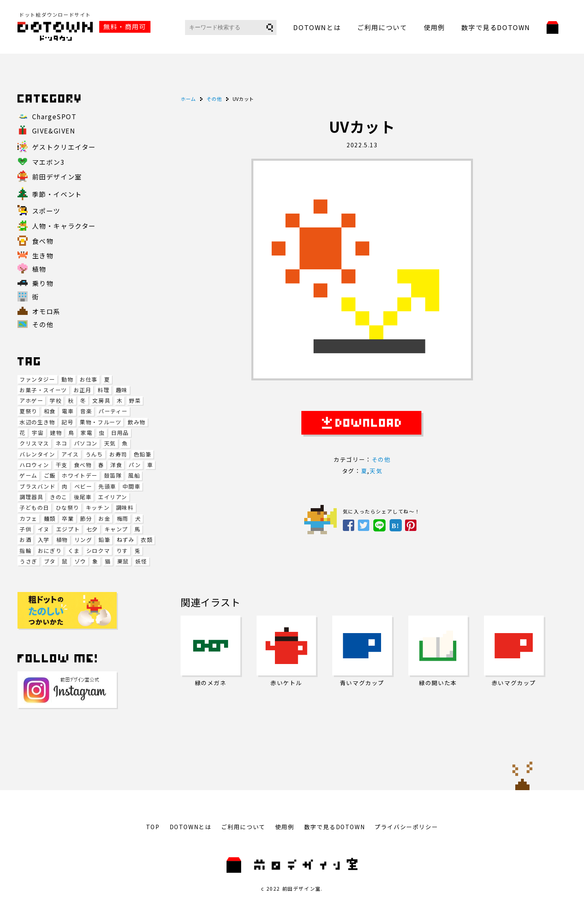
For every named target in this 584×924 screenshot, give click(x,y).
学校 (56, 401)
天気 (110, 443)
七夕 (92, 529)
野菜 (135, 401)
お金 (104, 519)
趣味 (122, 390)
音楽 (86, 411)
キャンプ (116, 529)
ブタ (50, 561)
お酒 (25, 540)
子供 (25, 529)
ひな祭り (68, 508)
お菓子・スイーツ (43, 390)
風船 (134, 475)
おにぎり (50, 551)
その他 (381, 459)
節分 (86, 519)
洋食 (116, 465)
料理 (104, 390)
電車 (68, 411)
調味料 (125, 508)
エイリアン (113, 497)
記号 (67, 422)
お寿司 (118, 454)
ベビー (83, 486)
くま (74, 551)
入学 (44, 540)
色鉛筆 (143, 454)
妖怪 (141, 561)
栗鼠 (123, 561)
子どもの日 (34, 508)
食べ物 (83, 465)
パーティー (113, 411)
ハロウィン (34, 465)
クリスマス (34, 443)
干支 (62, 465)
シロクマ (98, 551)
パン (135, 465)
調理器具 (31, 497)
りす (122, 551)
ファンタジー (37, 379)
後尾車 (83, 497)
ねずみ (126, 540)
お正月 (83, 390)
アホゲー (31, 401)
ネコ (62, 443)
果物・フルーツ (100, 422)
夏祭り (28, 411)
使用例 (435, 27)
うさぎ (28, 561)
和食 (50, 411)
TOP (153, 827)
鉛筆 (104, 540)
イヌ (44, 529)
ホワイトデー (80, 475)
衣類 (147, 540)
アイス (70, 454)
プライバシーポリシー (406, 827)
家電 (86, 433)
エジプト (68, 529)
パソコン (86, 443)
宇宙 (38, 433)
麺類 (50, 519)
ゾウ (80, 561)
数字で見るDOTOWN (496, 27)
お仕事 (89, 379)
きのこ (59, 497)
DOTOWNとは (317, 27)
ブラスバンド (38, 486)
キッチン (98, 508)
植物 (62, 540)
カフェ (28, 519)
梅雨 (123, 519)
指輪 (25, 551)
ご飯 (50, 475)
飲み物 (137, 422)
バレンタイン (37, 454)
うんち (94, 454)
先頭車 (107, 486)
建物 (56, 433)
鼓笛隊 (113, 475)
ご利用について (382, 27)
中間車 (131, 486)
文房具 (101, 401)
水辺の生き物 (37, 422)
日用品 (120, 433)
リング (83, 540)
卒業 (68, 519)
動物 (67, 379)
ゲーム (28, 475)
